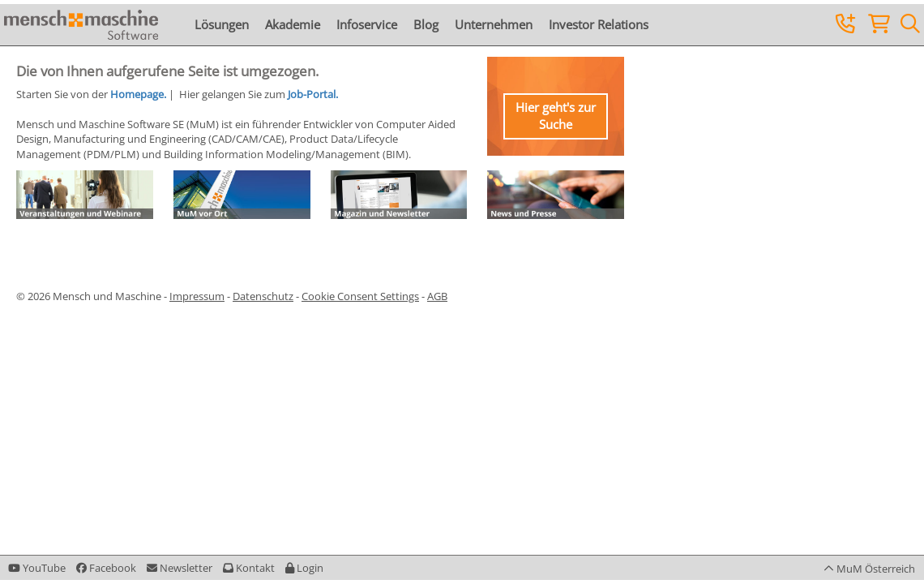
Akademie (293, 24)
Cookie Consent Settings (360, 296)
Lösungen (222, 24)
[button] (304, 568)
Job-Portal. (313, 94)
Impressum (197, 296)
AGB (437, 296)
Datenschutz (263, 296)
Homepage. (138, 94)
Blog (426, 24)
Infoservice (367, 24)
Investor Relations (599, 24)
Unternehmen (494, 24)
